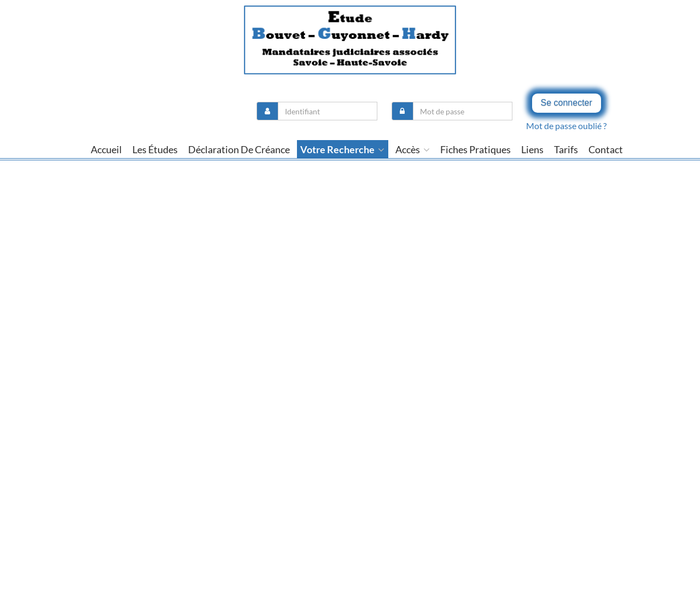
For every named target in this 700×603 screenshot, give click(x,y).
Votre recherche (342, 149)
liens (532, 149)
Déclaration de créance (239, 149)
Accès (413, 149)
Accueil (106, 149)
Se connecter (567, 103)
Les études (155, 149)
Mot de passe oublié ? (566, 126)
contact (606, 149)
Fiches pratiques (476, 149)
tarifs (566, 149)
